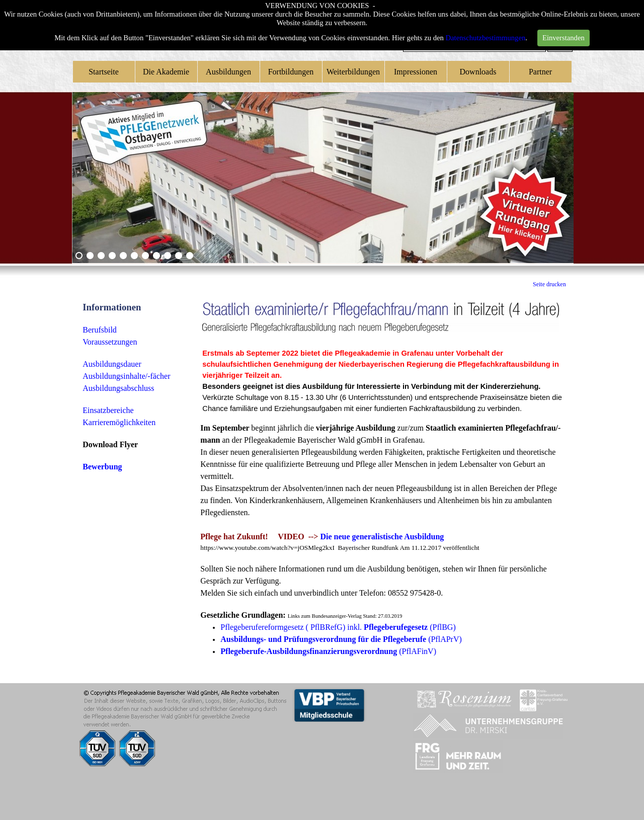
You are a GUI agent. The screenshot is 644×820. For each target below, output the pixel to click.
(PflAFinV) (328, 651)
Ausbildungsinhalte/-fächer (126, 376)
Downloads (478, 72)
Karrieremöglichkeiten (119, 422)
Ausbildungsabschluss (118, 388)
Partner (540, 72)
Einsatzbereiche (108, 410)
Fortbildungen (291, 72)
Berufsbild (100, 330)
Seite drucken (549, 284)
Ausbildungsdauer (112, 364)
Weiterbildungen (353, 72)
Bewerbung (102, 467)
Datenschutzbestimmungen (486, 38)
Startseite (104, 72)
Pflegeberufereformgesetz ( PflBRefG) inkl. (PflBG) (338, 627)
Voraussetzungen (110, 342)
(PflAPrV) (341, 639)
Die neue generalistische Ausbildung (382, 537)
